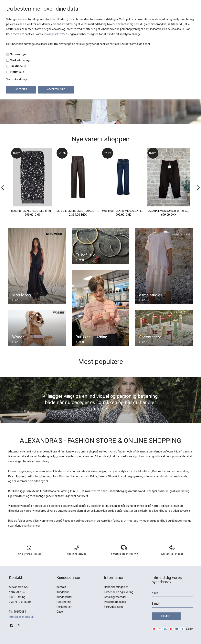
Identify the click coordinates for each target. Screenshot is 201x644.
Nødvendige (18, 54)
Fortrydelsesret (113, 607)
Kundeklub (63, 592)
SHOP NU (17, 300)
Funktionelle (18, 66)
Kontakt (61, 587)
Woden (18, 337)
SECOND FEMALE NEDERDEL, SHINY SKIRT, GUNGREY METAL (32, 211)
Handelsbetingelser (116, 587)
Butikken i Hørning (91, 337)
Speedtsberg (150, 337)
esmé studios (151, 295)
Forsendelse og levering (119, 592)
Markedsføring (20, 60)
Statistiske (17, 72)
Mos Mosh (21, 295)
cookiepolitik (51, 34)
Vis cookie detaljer (17, 79)
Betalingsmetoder (115, 597)
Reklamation (64, 607)
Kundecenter (64, 597)
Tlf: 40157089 (17, 612)
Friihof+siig (85, 255)
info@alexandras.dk (21, 617)
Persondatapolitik (115, 602)
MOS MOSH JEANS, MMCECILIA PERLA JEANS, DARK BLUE (123, 211)
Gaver (60, 612)
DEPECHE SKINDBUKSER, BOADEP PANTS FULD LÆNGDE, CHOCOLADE (78, 211)
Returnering (64, 602)
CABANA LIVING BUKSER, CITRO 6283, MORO (169, 211)
